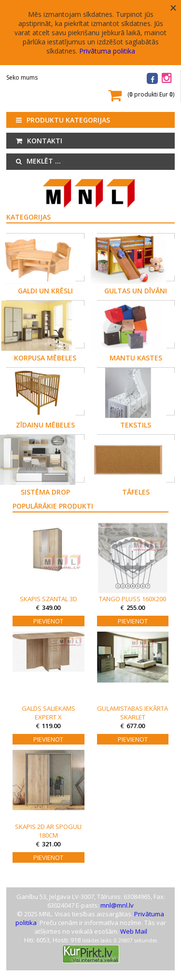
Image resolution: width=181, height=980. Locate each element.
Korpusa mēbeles (45, 358)
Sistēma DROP (45, 492)
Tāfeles (136, 492)
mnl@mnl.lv (117, 905)
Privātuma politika (107, 51)
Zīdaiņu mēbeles (45, 425)
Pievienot (48, 621)
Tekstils (136, 425)
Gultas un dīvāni (136, 291)
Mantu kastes (136, 358)
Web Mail (134, 931)
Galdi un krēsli (45, 291)
